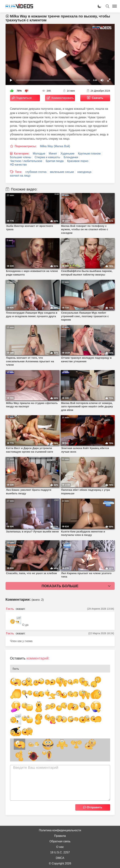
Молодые (39, 154)
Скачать (97, 98)
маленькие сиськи (62, 172)
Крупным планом (89, 154)
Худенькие (68, 154)
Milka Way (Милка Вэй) (55, 146)
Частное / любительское (26, 161)
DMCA (60, 858)
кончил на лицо (20, 176)
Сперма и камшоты (47, 157)
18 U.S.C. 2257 (60, 852)
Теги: (19, 172)
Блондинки (71, 157)
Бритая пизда (55, 161)
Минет (53, 154)
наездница (84, 172)
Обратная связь (60, 841)
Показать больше (60, 586)
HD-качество (18, 165)
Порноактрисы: (26, 146)
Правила (60, 836)
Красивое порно (78, 161)
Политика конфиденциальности (60, 830)
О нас (60, 847)
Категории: (22, 154)
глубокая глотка (36, 172)
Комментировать (63, 98)
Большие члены (21, 157)
